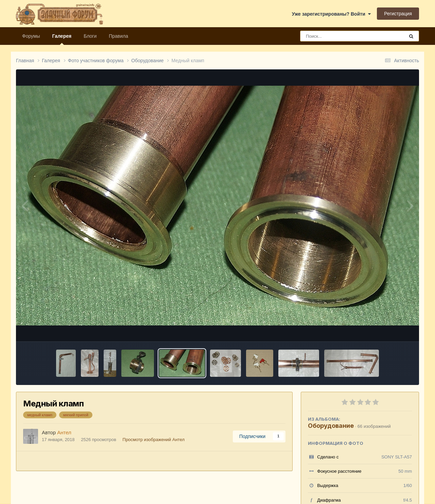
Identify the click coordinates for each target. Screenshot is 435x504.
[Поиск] (340, 36)
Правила (118, 36)
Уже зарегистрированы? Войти (331, 14)
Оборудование (331, 426)
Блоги (90, 36)
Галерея (62, 39)
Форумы (31, 36)
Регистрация (398, 14)
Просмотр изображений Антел (154, 440)
